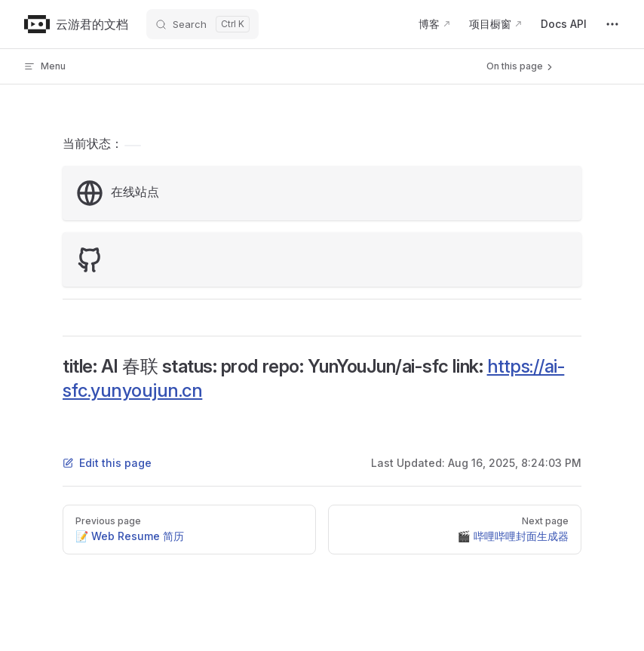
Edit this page (107, 463)
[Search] (202, 24)
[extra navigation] (612, 24)
